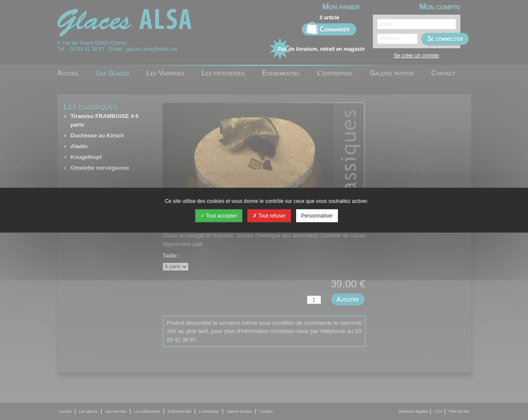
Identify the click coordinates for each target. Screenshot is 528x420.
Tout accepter (219, 216)
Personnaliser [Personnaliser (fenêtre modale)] (317, 216)
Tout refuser (269, 216)
